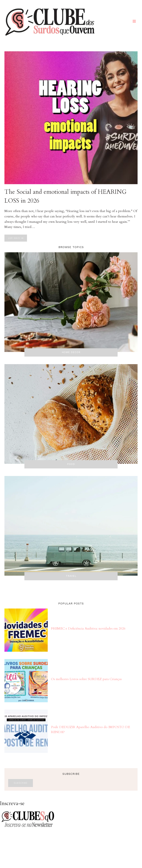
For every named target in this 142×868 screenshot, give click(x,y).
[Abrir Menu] (134, 21)
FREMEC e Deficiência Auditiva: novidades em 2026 (88, 629)
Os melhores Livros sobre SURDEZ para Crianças (86, 679)
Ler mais (18, 238)
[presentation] (71, 118)
